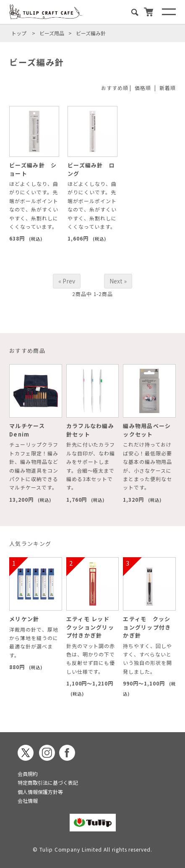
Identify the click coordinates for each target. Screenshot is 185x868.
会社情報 (28, 801)
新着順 (168, 88)
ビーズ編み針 (91, 33)
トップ (19, 33)
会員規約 (28, 774)
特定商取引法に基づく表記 (48, 782)
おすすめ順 (115, 88)
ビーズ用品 (52, 33)
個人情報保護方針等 (40, 792)
